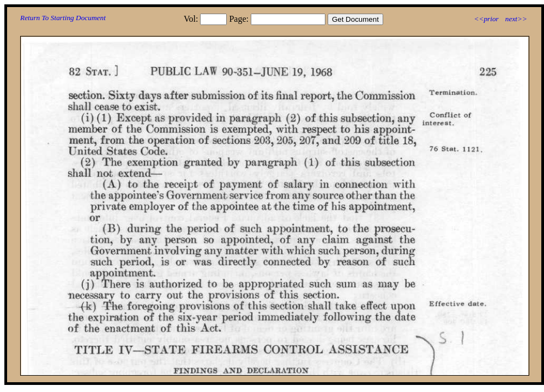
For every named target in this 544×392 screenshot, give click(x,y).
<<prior (486, 19)
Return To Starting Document (63, 18)
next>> (516, 19)
